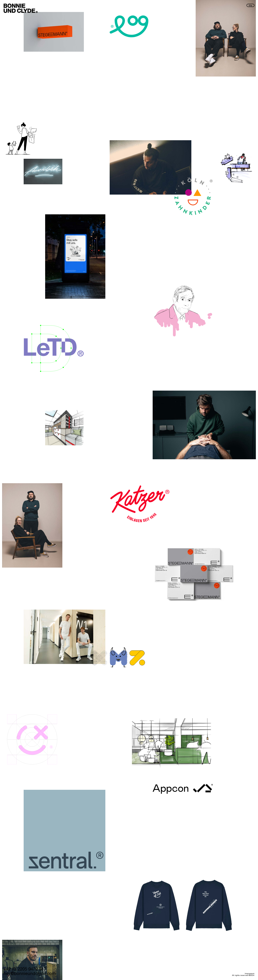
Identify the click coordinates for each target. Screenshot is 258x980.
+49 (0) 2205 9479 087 (25, 970)
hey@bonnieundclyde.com (30, 974)
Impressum (250, 974)
